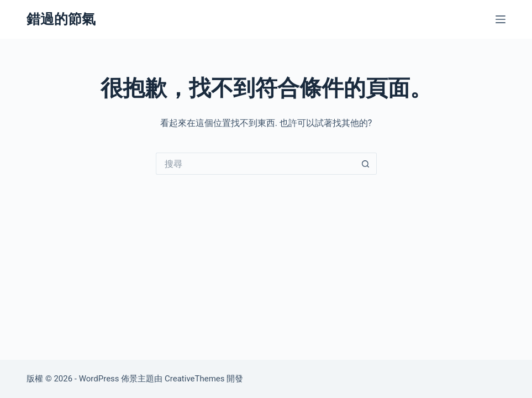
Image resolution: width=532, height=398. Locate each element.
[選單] (501, 19)
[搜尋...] (255, 164)
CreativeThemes (195, 379)
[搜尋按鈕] (366, 164)
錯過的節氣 (61, 19)
